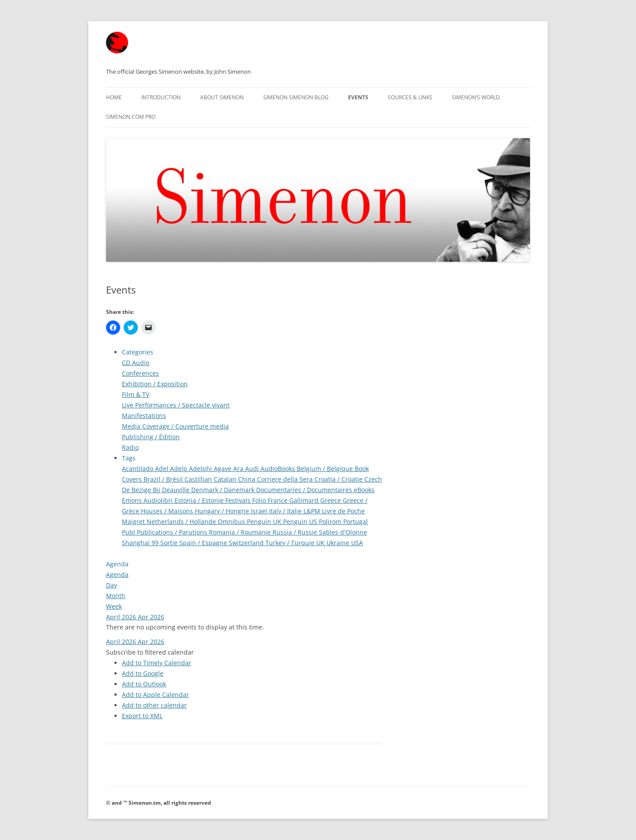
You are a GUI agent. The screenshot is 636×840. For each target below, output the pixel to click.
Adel (163, 469)
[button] (150, 652)
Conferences (140, 373)
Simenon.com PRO (131, 117)
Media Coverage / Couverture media (175, 426)
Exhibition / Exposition (155, 384)
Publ (129, 532)
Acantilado (138, 469)
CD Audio (136, 363)
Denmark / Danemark (224, 490)
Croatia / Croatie (339, 479)
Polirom (331, 522)
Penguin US (301, 522)
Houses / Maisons (168, 511)
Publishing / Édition (151, 437)
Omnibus (232, 522)
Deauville (177, 490)
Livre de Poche (343, 511)
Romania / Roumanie (241, 532)
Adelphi (201, 469)
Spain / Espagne (204, 543)
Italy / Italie (286, 511)
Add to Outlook (144, 684)
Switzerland (247, 543)
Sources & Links (410, 97)
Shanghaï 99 (141, 543)
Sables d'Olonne (343, 532)
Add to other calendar (154, 705)
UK (321, 543)
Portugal (356, 522)
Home (114, 97)
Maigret (134, 522)
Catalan (226, 479)
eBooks (364, 490)
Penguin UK (265, 522)
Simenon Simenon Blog (296, 97)
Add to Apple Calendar (155, 695)
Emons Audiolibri (148, 500)
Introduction (161, 97)
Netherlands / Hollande (182, 522)
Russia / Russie (296, 532)
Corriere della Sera (286, 479)
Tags (129, 458)
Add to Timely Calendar (157, 663)
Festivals (239, 500)
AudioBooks (279, 469)
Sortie (170, 543)
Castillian (199, 479)
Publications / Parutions (173, 532)
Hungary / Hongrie (223, 511)
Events (358, 97)
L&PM (313, 511)
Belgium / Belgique (326, 469)
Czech (373, 479)
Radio (130, 447)
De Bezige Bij (142, 490)
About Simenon (222, 97)
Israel (260, 511)
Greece (331, 500)
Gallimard (305, 500)
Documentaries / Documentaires (305, 490)
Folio (260, 500)
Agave (223, 469)
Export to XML (142, 716)
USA (357, 543)
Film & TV (136, 394)
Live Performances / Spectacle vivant (176, 405)
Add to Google (143, 673)
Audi (253, 469)
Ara (239, 469)
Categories (138, 352)
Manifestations (144, 416)
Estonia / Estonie (200, 500)
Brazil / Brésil (164, 479)
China (248, 479)
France (278, 500)
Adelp (180, 469)
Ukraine (339, 543)
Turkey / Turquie (291, 543)
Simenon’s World (476, 97)
